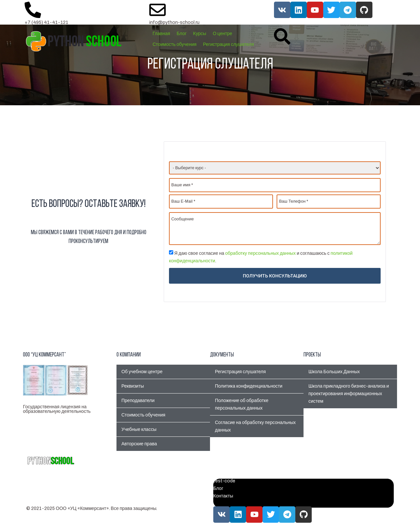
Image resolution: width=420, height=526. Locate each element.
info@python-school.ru (174, 22)
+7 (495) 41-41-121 (46, 22)
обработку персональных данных (260, 253)
